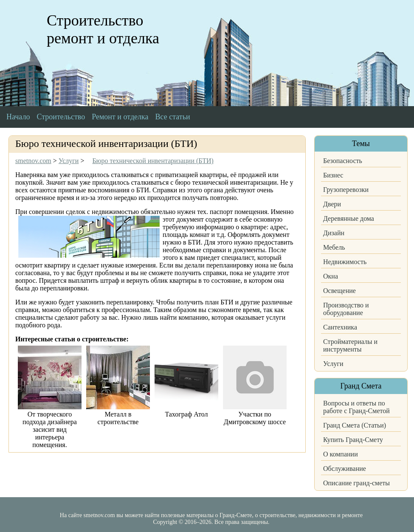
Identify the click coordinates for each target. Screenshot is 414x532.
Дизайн (334, 233)
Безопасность (343, 161)
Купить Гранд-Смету (353, 440)
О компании (341, 454)
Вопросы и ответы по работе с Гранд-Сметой (356, 407)
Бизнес (333, 175)
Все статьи (173, 117)
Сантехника (340, 327)
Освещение (339, 291)
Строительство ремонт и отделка (103, 29)
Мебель (334, 247)
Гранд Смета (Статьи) (355, 425)
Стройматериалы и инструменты (350, 345)
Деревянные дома (349, 218)
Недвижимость (345, 262)
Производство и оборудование (346, 309)
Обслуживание (345, 469)
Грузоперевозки (346, 190)
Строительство (61, 117)
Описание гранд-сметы (356, 483)
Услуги (333, 364)
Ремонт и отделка (120, 117)
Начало (18, 117)
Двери (332, 204)
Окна (331, 276)
